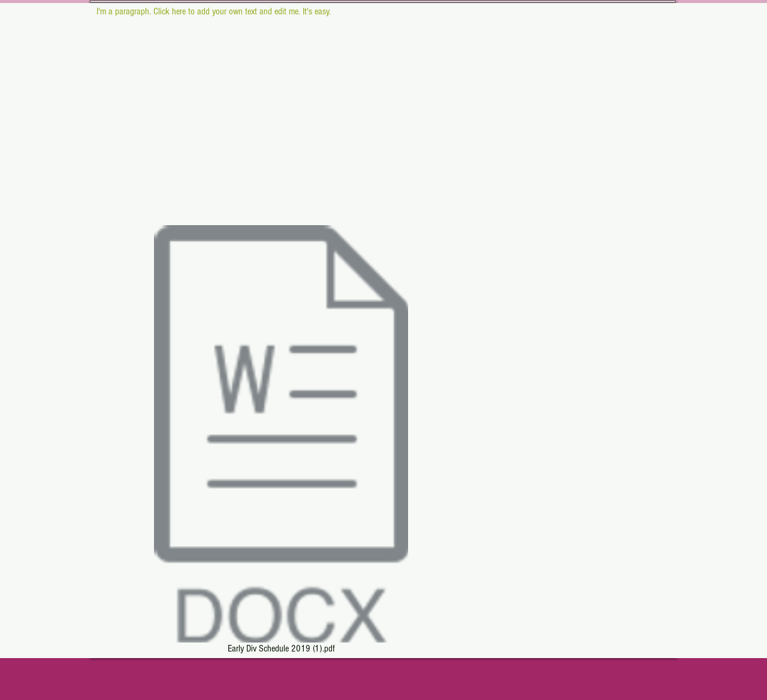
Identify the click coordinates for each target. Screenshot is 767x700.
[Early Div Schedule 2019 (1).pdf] (281, 442)
